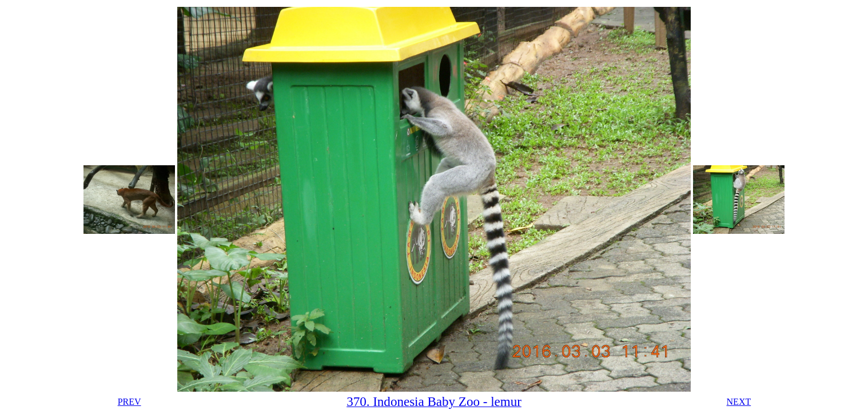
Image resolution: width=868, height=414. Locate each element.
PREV (130, 402)
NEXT (739, 402)
